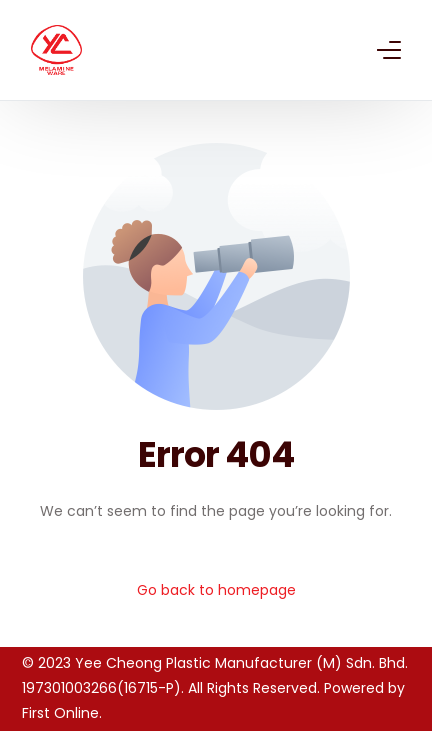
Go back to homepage (216, 590)
